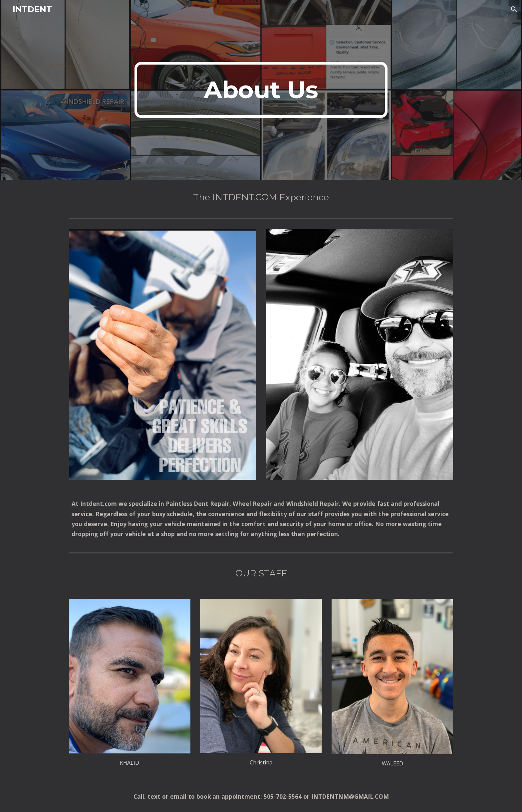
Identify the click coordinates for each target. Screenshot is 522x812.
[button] (514, 9)
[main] (261, 90)
